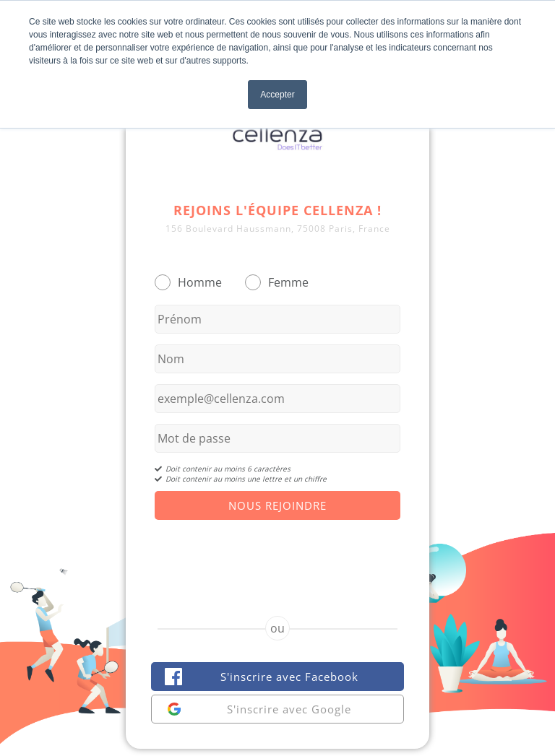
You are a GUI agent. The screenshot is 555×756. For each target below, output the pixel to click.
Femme (288, 282)
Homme (200, 282)
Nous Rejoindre (277, 505)
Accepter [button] (277, 95)
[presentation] (277, 555)
